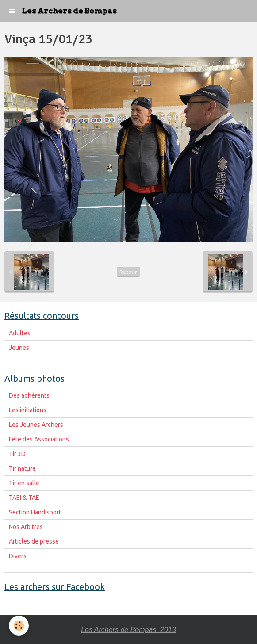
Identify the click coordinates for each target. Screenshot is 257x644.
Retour (128, 272)
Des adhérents (29, 395)
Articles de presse (34, 541)
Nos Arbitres (26, 527)
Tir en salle (24, 483)
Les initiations (28, 410)
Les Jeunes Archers (36, 425)
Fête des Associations (39, 439)
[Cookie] (19, 626)
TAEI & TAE (24, 498)
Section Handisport (35, 512)
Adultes (20, 333)
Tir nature (22, 468)
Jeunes (19, 348)
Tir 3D (17, 454)
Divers (18, 556)
